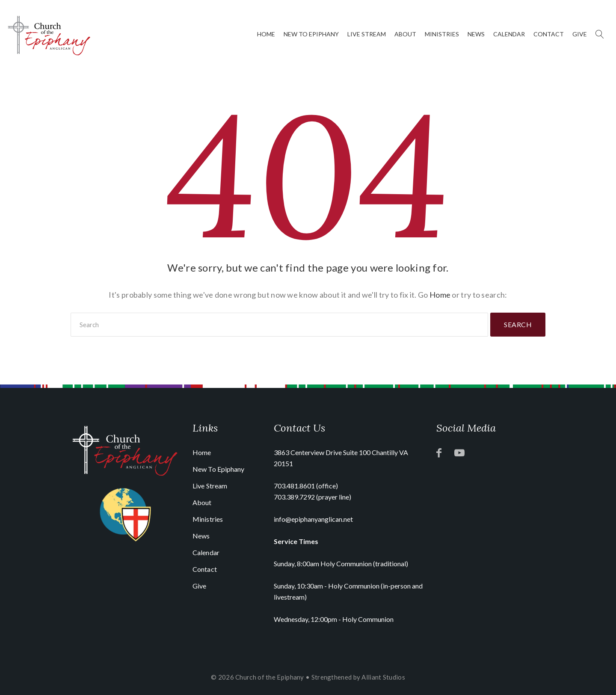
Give (580, 34)
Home (266, 34)
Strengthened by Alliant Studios (358, 677)
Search (518, 324)
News (476, 34)
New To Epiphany (311, 34)
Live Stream (367, 34)
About (405, 34)
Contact (549, 34)
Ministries (442, 34)
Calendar (509, 34)
